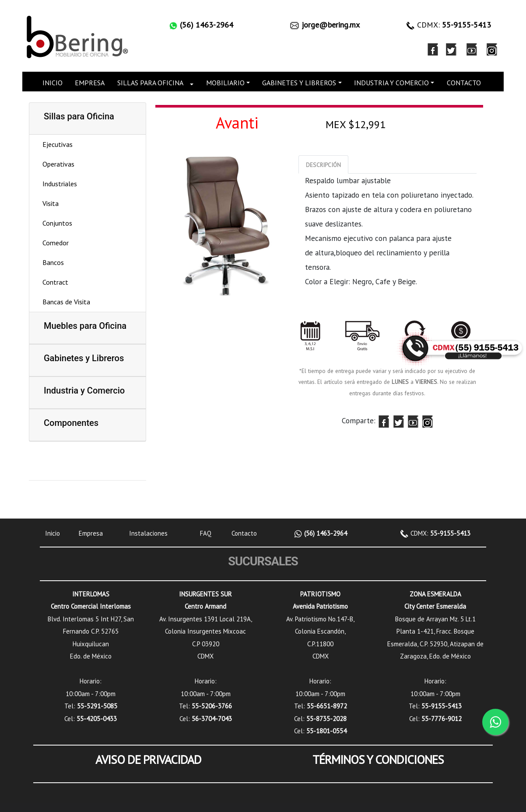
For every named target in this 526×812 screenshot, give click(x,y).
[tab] (323, 164)
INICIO (53, 83)
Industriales (60, 184)
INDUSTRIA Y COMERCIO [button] (391, 83)
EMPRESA (90, 83)
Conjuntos (57, 223)
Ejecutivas (58, 144)
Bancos (53, 262)
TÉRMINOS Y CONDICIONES (378, 760)
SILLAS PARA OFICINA (150, 83)
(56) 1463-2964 (325, 533)
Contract (55, 282)
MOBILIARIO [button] (225, 83)
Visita (51, 203)
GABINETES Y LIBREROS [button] (299, 83)
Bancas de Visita (66, 302)
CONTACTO (464, 83)
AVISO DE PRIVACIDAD (148, 760)
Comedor (56, 243)
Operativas (58, 164)
